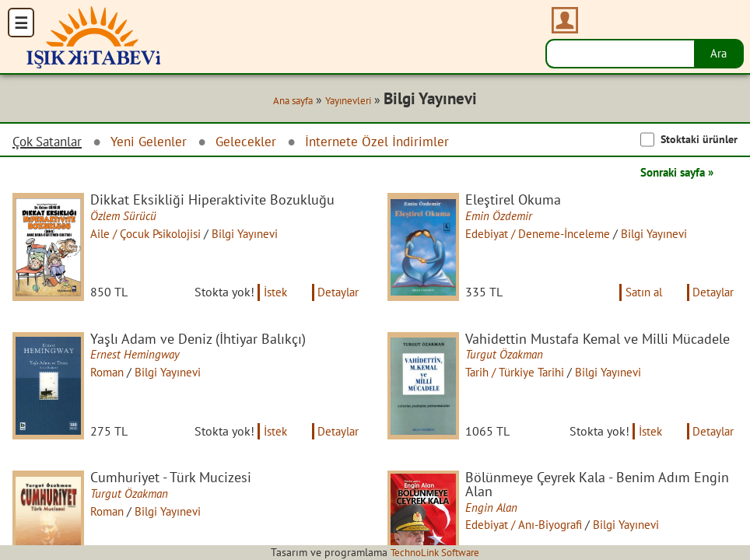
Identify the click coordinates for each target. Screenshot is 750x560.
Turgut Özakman (509, 360)
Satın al (638, 297)
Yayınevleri (348, 101)
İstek (270, 297)
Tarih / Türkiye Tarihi (522, 377)
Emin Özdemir (503, 217)
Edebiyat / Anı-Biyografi (531, 534)
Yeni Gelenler (156, 142)
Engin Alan (495, 517)
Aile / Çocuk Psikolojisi (153, 234)
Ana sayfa (287, 101)
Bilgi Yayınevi (259, 234)
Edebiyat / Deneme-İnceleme (545, 234)
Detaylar (337, 297)
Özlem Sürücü (128, 217)
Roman (112, 377)
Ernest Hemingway (139, 360)
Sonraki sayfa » (672, 173)
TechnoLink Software (435, 552)
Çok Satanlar (50, 142)
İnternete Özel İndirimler (389, 142)
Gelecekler (255, 142)
